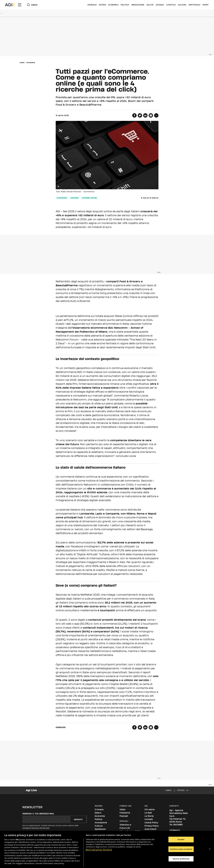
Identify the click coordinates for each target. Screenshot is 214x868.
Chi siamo (150, 809)
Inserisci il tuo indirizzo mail (38, 814)
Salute (150, 5)
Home (22, 63)
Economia (113, 5)
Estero (103, 5)
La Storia (149, 816)
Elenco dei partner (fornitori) (99, 850)
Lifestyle (171, 5)
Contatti (149, 819)
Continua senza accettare (181, 849)
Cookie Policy (151, 823)
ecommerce (62, 198)
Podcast (124, 816)
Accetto (181, 840)
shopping (75, 198)
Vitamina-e (125, 825)
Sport (206, 5)
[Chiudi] (210, 849)
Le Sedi (148, 813)
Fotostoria (125, 813)
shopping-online (89, 198)
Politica (125, 5)
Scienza (160, 5)
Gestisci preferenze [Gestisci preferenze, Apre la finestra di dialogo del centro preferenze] (181, 859)
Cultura (182, 5)
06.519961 (178, 825)
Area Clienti (150, 829)
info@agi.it (175, 830)
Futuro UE (125, 828)
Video (122, 809)
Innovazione (138, 5)
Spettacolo (194, 5)
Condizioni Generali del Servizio (36, 828)
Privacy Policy (152, 826)
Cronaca (92, 5)
